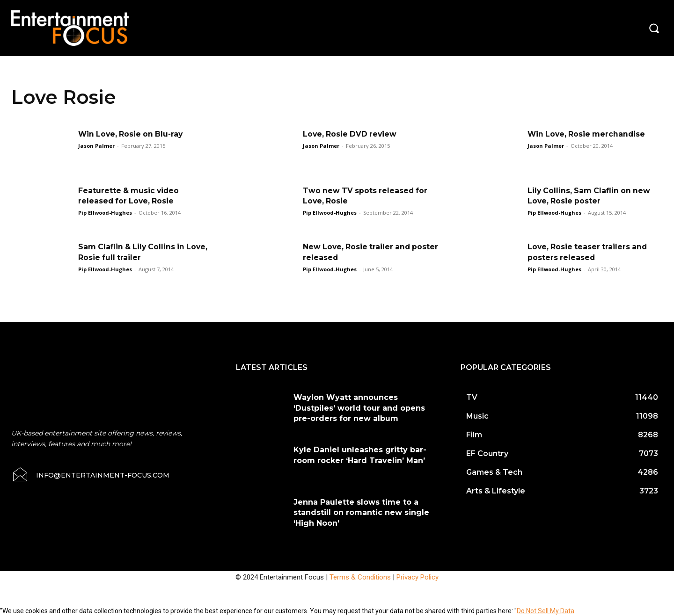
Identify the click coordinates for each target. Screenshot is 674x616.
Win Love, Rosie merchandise (588, 134)
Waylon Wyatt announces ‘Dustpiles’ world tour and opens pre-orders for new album (359, 408)
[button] (654, 28)
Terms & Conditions (360, 577)
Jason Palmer (96, 146)
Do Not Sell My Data (546, 611)
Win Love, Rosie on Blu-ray (132, 134)
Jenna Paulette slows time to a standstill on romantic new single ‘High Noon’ (361, 513)
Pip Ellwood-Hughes (105, 213)
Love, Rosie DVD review (351, 134)
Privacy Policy (418, 577)
